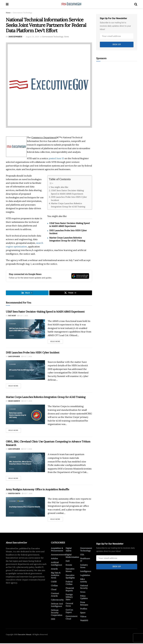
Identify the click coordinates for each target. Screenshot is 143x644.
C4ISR (54, 582)
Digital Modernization (72, 556)
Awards (54, 569)
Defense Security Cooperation (57, 613)
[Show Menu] (7, 4)
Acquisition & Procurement (57, 550)
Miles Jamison (14, 402)
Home (8, 13)
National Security (84, 587)
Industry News (84, 567)
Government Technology (22, 13)
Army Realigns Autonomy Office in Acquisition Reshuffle (38, 490)
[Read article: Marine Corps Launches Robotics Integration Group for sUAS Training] (25, 415)
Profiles (84, 609)
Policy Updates (84, 598)
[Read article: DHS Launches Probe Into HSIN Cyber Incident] (25, 371)
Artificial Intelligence (56, 564)
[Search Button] (136, 4)
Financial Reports (70, 590)
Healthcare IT (85, 560)
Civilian (54, 586)
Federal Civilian (69, 583)
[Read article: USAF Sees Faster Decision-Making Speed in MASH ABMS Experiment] (25, 330)
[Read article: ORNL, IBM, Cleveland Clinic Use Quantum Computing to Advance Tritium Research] (25, 463)
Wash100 (84, 621)
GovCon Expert (69, 612)
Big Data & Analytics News (56, 576)
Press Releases (84, 604)
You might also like (59, 187)
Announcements (59, 555)
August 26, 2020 (32, 37)
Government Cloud (71, 618)
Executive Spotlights (70, 577)
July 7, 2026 (23, 316)
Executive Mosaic (25, 635)
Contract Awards (55, 595)
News (66, 37)
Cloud (54, 590)
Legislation (85, 576)
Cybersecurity (57, 600)
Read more (57, 341)
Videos (83, 617)
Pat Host (12, 316)
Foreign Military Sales (69, 598)
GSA (82, 555)
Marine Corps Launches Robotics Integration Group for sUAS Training (68, 205)
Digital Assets (69, 550)
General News (69, 605)
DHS (53, 620)
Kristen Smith (14, 494)
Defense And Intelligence (57, 605)
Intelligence (86, 572)
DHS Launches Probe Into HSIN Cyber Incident (69, 199)
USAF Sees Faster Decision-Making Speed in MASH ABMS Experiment (67, 192)
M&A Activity (84, 581)
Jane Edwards (15, 37)
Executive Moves (70, 571)
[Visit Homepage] (71, 4)
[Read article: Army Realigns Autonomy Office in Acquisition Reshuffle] (25, 507)
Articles (54, 559)
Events (69, 565)
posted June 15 (56, 158)
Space (83, 613)
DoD (68, 562)
